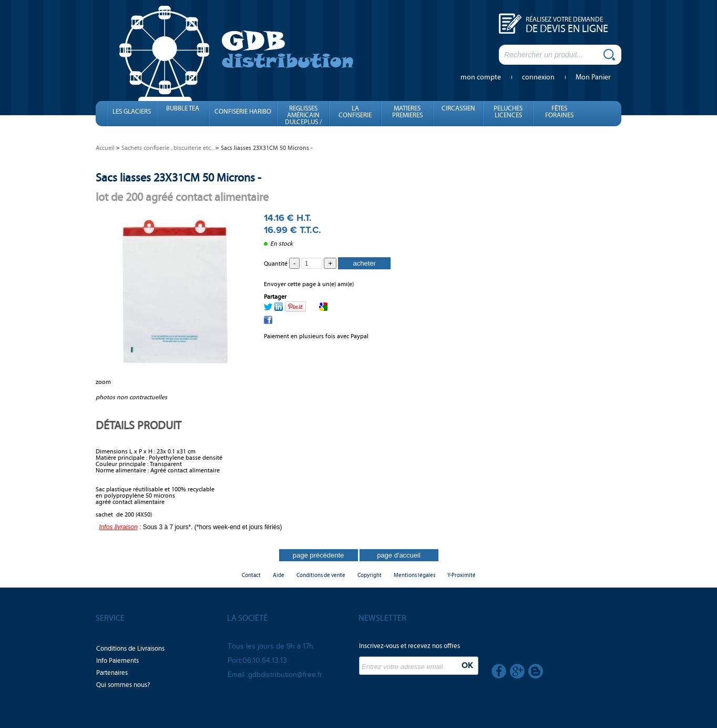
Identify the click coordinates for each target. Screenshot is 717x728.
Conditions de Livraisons (130, 649)
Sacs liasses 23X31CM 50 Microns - (178, 178)
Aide (279, 575)
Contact (251, 575)
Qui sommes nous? (123, 685)
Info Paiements (117, 661)
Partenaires (112, 673)
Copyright (370, 575)
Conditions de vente (321, 575)
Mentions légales (414, 575)
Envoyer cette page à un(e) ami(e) (309, 284)
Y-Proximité (462, 575)
